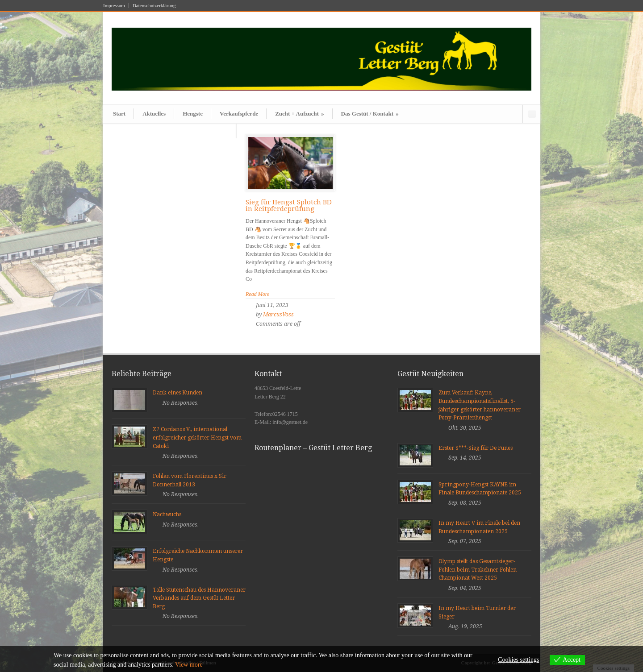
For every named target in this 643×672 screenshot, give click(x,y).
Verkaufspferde (239, 114)
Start (119, 114)
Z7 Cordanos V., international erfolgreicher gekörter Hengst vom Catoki (197, 438)
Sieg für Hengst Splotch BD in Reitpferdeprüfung (289, 205)
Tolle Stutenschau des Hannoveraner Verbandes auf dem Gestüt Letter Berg (199, 598)
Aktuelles (154, 114)
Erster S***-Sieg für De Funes (476, 448)
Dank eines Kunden (177, 393)
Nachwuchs (167, 514)
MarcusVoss (278, 315)
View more (189, 665)
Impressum (114, 6)
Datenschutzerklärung (154, 6)
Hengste (193, 114)
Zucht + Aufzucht (299, 114)
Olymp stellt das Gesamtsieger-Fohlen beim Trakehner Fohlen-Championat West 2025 (478, 570)
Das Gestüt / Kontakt (370, 114)
